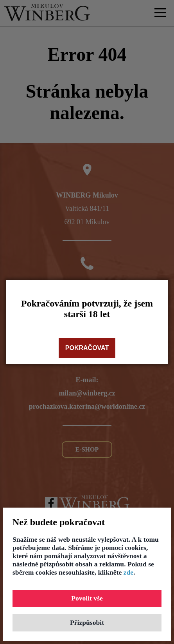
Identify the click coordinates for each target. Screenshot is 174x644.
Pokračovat (87, 348)
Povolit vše (87, 598)
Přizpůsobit (87, 622)
